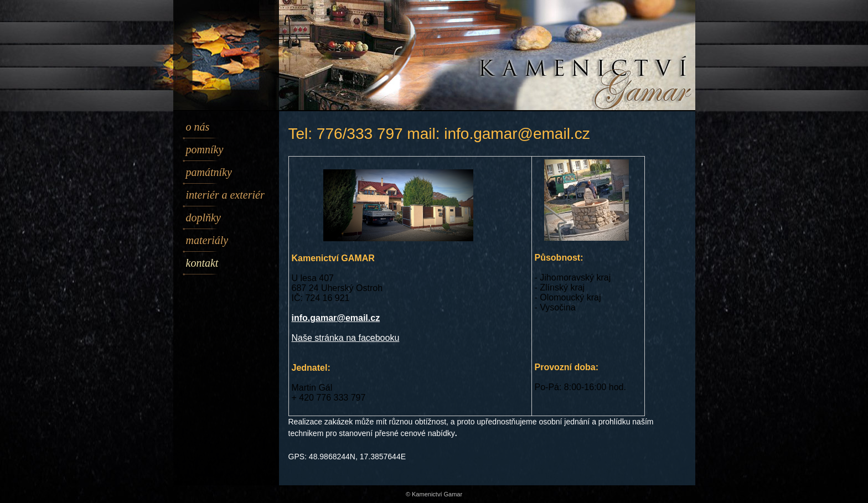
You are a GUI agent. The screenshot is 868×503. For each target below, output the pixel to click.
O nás (198, 127)
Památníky (209, 172)
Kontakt (202, 263)
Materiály (207, 240)
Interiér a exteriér (225, 195)
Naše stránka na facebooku (346, 338)
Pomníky (205, 149)
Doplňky (203, 217)
